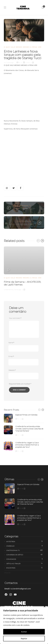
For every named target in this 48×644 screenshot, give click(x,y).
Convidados (25, 559)
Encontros (25, 568)
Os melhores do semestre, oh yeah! (21, 224)
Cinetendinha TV (23, 206)
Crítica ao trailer (25, 563)
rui (5, 63)
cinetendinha (9, 290)
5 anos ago (10, 63)
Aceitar (24, 632)
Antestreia (25, 541)
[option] (24, 268)
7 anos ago (17, 290)
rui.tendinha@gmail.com (21, 589)
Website (12, 370)
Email (11, 356)
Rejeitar (24, 638)
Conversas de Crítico (25, 555)
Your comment (15, 318)
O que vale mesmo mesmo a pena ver (23, 47)
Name (11, 343)
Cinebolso (25, 546)
